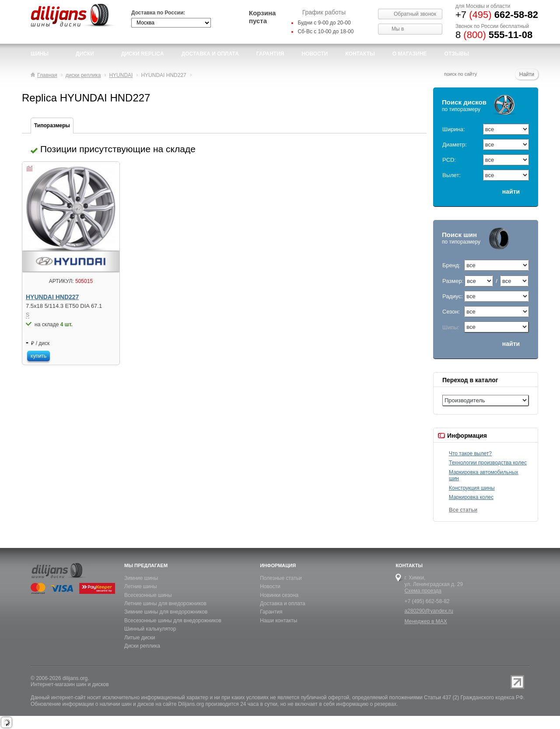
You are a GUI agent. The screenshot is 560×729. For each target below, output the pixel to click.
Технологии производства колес (488, 463)
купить (38, 356)
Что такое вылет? (470, 453)
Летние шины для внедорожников (165, 603)
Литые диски (140, 638)
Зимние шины (141, 578)
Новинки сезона (279, 595)
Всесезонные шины (148, 595)
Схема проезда (423, 591)
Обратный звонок (415, 14)
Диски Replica (143, 54)
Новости (270, 586)
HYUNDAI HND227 (52, 297)
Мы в (398, 29)
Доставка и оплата (283, 603)
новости (315, 54)
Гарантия (270, 54)
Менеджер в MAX (425, 621)
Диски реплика (142, 646)
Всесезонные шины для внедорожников (173, 621)
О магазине (410, 54)
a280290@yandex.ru (429, 611)
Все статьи (463, 510)
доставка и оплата (210, 54)
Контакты (360, 54)
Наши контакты (278, 621)
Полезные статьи (281, 578)
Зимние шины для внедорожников (166, 612)
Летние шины (141, 586)
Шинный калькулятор (150, 629)
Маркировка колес (471, 497)
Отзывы (457, 54)
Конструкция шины (472, 488)
